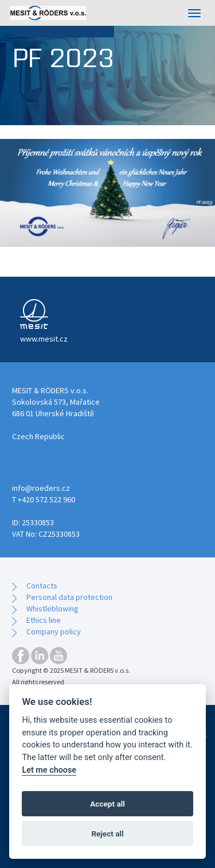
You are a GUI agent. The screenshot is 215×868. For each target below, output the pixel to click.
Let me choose (49, 770)
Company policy (54, 631)
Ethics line (44, 620)
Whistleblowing (52, 609)
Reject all (107, 834)
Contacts (42, 586)
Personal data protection (69, 597)
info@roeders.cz (41, 488)
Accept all (107, 804)
